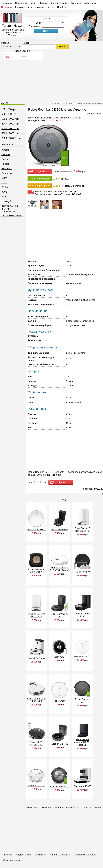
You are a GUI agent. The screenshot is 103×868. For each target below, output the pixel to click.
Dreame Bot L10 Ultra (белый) (36, 615)
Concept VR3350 (82, 786)
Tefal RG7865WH (82, 572)
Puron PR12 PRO (59, 744)
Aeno (4, 197)
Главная (7, 855)
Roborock (7, 169)
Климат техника (24, 7)
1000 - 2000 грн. (10, 119)
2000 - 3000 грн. (10, 124)
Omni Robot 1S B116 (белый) (82, 530)
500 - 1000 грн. (10, 114)
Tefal (4, 183)
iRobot (5, 187)
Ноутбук (61, 7)
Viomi (4, 178)
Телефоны (7, 3)
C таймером (8, 212)
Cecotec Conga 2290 (82, 615)
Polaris (5, 164)
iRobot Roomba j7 (59, 787)
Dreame (6, 154)
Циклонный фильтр (12, 215)
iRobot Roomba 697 (82, 701)
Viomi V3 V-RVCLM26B (36, 743)
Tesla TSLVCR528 (36, 530)
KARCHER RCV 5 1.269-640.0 (36, 700)
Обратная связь (11, 860)
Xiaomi (5, 150)
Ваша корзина (23, 51)
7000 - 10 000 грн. (11, 138)
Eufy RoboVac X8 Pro (59, 615)
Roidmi (5, 159)
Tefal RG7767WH (36, 785)
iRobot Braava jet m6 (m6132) (36, 571)
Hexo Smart (59, 701)
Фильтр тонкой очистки (10, 207)
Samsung (7, 173)
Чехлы (33, 3)
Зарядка (44, 3)
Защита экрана (59, 3)
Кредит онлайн (24, 855)
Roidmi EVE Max (36, 658)
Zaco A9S (59, 657)
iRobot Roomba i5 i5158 (67, 807)
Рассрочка (41, 855)
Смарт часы (90, 3)
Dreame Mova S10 (82, 656)
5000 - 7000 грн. (10, 133)
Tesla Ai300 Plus (59, 530)
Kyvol (4, 192)
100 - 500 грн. (9, 109)
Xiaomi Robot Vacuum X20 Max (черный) (83, 742)
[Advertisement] (51, 80)
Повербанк (21, 3)
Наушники (75, 3)
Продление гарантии (85, 855)
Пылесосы (7, 7)
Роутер (50, 7)
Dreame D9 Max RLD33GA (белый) (59, 569)
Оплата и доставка (60, 855)
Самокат (39, 7)
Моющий (6, 201)
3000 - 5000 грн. (10, 129)
